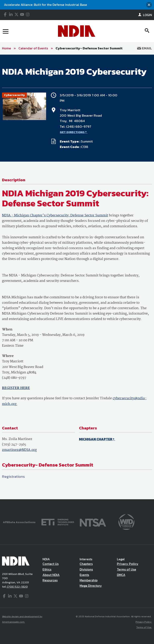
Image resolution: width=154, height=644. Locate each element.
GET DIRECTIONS (72, 132)
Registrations (13, 476)
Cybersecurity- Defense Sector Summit (89, 48)
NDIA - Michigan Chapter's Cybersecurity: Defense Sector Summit (55, 216)
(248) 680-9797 (79, 126)
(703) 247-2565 (14, 445)
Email (145, 48)
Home (7, 48)
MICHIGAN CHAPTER (96, 439)
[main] (77, 277)
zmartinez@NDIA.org (19, 450)
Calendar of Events (33, 48)
